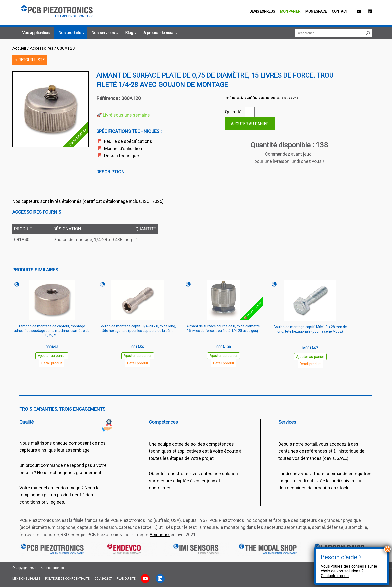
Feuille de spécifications (128, 141)
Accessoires (42, 48)
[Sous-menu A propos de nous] (160, 33)
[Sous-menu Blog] (130, 33)
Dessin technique (122, 156)
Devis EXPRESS (262, 11)
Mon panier (290, 11)
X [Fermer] (388, 549)
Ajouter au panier (250, 124)
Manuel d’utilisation (123, 149)
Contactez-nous (335, 576)
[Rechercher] (368, 33)
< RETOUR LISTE (30, 60)
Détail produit (52, 363)
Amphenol (160, 534)
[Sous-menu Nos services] (104, 33)
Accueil (19, 48)
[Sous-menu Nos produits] (71, 33)
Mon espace (316, 11)
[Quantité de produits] (250, 112)
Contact (340, 11)
